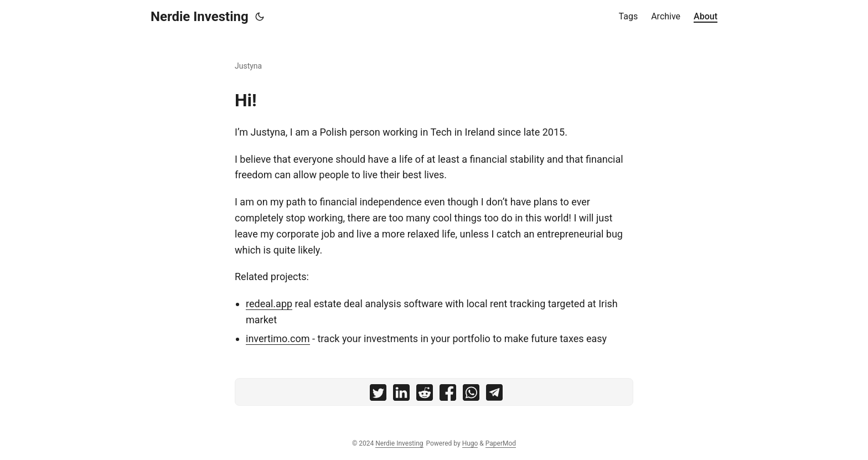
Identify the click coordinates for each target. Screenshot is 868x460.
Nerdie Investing (200, 17)
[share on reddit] (425, 395)
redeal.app (269, 304)
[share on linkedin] (401, 395)
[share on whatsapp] (471, 395)
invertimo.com (278, 338)
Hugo (470, 443)
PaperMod (501, 443)
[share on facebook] (448, 395)
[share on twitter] (378, 395)
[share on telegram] (494, 395)
